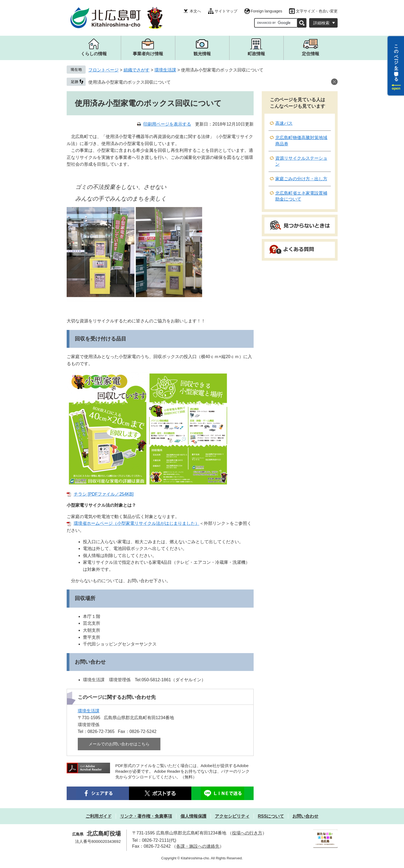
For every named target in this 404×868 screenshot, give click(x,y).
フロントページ (104, 70)
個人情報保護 (193, 816)
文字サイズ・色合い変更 (317, 11)
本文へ (195, 11)
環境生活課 (165, 70)
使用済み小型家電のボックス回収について (130, 82)
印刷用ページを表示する (167, 124)
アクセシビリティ (232, 816)
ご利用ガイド (99, 816)
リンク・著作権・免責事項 (146, 816)
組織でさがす (137, 70)
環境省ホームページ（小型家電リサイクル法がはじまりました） (137, 523)
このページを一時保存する (396, 60)
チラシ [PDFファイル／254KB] (104, 494)
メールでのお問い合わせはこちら (119, 744)
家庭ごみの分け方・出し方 (301, 179)
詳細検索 (321, 23)
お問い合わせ (305, 816)
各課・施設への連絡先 (198, 846)
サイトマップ (226, 11)
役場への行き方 (247, 833)
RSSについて (271, 816)
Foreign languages (267, 11)
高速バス (284, 123)
